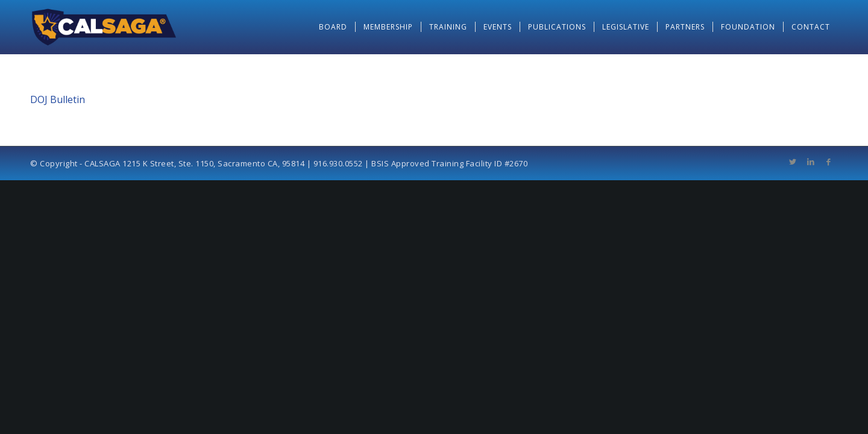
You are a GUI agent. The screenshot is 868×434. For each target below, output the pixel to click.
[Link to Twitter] (793, 162)
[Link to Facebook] (829, 162)
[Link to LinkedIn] (811, 162)
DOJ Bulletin (58, 99)
